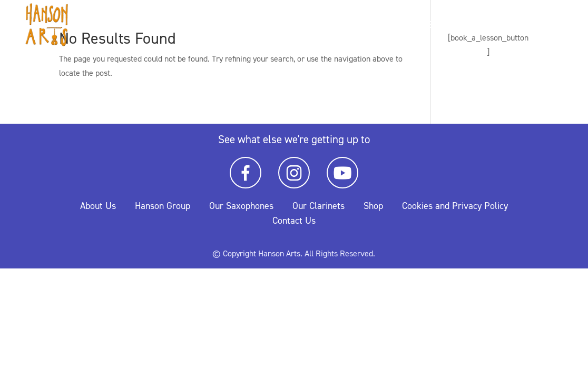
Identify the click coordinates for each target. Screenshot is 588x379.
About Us (98, 206)
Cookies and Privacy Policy (455, 206)
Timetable (469, 26)
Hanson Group (163, 206)
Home (420, 26)
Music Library (538, 26)
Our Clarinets (318, 206)
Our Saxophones (241, 206)
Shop (373, 206)
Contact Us (294, 221)
